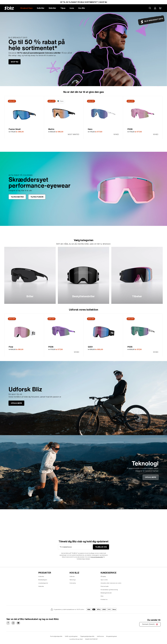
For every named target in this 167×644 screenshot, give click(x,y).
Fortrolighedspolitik (56, 636)
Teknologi (73, 580)
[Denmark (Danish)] (150, 624)
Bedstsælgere (43, 580)
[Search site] (150, 8)
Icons (72, 8)
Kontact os (104, 599)
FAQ (102, 596)
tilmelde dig (101, 547)
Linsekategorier (43, 583)
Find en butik (105, 586)
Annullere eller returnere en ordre (111, 583)
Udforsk (72, 577)
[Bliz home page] (11, 8)
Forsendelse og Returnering (109, 590)
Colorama (73, 583)
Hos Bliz (82, 8)
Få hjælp (103, 577)
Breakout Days (27, 8)
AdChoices (100, 636)
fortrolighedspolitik (97, 557)
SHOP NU (15, 62)
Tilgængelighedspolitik (87, 636)
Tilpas (63, 8)
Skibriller (52, 8)
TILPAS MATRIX (17, 197)
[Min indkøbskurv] (160, 8)
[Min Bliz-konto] (155, 8)
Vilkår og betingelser (71, 636)
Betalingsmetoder (106, 593)
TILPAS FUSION (37, 197)
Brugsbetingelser (112, 636)
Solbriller (41, 8)
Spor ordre (104, 580)
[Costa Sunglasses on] (8, 623)
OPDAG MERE (16, 403)
